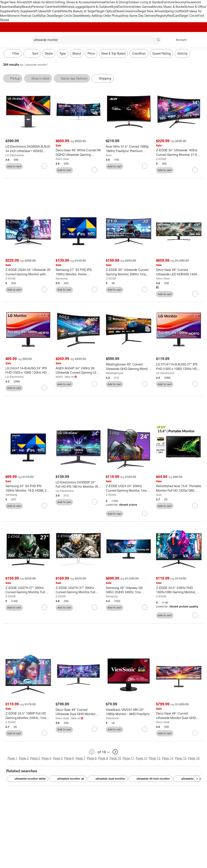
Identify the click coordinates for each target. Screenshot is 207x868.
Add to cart (14, 166)
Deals (119, 11)
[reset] (151, 40)
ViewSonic (112, 719)
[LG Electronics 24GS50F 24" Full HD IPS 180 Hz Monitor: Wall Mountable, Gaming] (78, 485)
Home (100, 2)
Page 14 (168, 759)
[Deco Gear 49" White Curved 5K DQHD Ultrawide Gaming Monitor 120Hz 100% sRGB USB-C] (78, 152)
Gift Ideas (39, 11)
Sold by (182, 53)
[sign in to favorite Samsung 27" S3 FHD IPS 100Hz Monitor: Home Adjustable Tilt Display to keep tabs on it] (95, 290)
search (159, 40)
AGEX (59, 377)
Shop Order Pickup (108, 16)
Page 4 (46, 759)
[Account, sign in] (179, 40)
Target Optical (106, 11)
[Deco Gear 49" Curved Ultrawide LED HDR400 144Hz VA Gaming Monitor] (179, 272)
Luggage (80, 7)
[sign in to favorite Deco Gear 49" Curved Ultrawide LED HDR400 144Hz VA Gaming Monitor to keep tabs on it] (195, 294)
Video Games (142, 7)
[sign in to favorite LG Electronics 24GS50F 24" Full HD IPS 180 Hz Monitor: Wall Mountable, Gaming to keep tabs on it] (95, 502)
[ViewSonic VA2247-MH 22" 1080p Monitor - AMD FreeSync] (129, 712)
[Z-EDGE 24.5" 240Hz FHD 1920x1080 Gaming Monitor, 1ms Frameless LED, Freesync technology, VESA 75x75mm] (179, 590)
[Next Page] (197, 779)
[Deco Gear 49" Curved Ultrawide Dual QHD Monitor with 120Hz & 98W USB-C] (78, 712)
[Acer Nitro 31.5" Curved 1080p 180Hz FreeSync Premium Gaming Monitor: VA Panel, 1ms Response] (129, 149)
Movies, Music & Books (168, 7)
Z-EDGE (161, 159)
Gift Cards (53, 11)
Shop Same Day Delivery (139, 16)
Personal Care (42, 7)
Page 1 (12, 759)
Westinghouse (115, 373)
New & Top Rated (113, 53)
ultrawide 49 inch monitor (150, 779)
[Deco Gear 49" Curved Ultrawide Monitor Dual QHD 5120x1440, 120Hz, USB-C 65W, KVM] (179, 716)
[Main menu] (22, 40)
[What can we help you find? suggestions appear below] (97, 40)
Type (63, 53)
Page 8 (92, 759)
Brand (77, 53)
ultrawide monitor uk (68, 779)
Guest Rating (161, 53)
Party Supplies (22, 11)
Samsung (62, 279)
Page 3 (35, 759)
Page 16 (194, 759)
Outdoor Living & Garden (145, 2)
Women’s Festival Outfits (24, 16)
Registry (162, 16)
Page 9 (103, 759)
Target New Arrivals (13, 2)
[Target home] (9, 40)
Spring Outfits (174, 11)
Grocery (180, 2)
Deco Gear (62, 159)
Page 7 (80, 759)
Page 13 (155, 759)
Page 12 (141, 759)
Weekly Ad (88, 16)
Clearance (131, 11)
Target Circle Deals (67, 16)
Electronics (125, 7)
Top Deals (47, 16)
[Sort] (32, 53)
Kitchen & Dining (116, 2)
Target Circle (189, 16)
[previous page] (92, 752)
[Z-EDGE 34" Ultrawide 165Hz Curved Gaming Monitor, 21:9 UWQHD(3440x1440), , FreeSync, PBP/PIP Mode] (179, 152)
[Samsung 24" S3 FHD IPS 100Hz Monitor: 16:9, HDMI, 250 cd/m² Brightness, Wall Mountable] (28, 489)
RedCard (174, 16)
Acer (109, 155)
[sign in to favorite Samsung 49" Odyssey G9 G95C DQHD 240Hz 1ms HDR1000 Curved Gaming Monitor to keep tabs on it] (145, 608)
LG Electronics (15, 155)
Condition (139, 53)
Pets (63, 11)
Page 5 (58, 759)
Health (56, 7)
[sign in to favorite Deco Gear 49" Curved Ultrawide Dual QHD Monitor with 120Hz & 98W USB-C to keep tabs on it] (95, 730)
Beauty (27, 7)
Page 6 (69, 759)
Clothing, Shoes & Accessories (74, 2)
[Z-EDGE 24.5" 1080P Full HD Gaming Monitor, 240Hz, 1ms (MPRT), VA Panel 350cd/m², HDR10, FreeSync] (28, 716)
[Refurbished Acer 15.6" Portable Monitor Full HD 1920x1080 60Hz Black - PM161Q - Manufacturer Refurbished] (179, 489)
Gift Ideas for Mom (40, 2)
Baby (18, 7)
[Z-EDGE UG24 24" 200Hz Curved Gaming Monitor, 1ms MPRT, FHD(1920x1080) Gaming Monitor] (129, 489)
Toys (114, 7)
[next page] (115, 752)
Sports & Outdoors (99, 7)
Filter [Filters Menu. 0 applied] (13, 53)
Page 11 (128, 759)
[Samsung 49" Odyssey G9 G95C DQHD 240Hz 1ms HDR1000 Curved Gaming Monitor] (129, 590)
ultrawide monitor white (27, 779)
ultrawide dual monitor (108, 779)
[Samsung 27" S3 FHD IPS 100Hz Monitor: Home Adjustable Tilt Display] (78, 272)
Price (91, 53)
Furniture (168, 2)
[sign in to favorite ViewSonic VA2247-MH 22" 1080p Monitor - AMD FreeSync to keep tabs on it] (145, 730)
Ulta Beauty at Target (81, 11)
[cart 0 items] (199, 40)
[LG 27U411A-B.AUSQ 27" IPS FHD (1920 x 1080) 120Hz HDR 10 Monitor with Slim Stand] (179, 367)
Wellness (67, 7)
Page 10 (115, 759)
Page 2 (24, 759)
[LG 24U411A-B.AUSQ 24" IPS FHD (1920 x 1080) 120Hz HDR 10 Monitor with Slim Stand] (28, 371)
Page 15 (181, 759)
